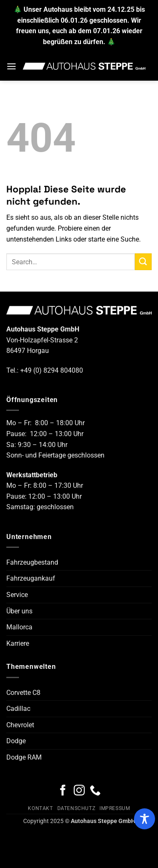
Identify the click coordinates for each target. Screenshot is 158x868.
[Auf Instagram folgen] (79, 791)
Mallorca (19, 627)
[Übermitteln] (143, 262)
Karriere (18, 643)
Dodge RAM (24, 757)
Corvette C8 (23, 693)
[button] (11, 66)
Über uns (19, 611)
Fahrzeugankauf (31, 578)
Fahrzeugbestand (32, 562)
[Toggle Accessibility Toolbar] (145, 819)
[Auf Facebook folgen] (63, 791)
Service (17, 595)
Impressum (115, 808)
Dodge (16, 741)
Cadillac (18, 709)
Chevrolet (20, 725)
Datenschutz (76, 808)
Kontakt (40, 808)
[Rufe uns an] (95, 791)
